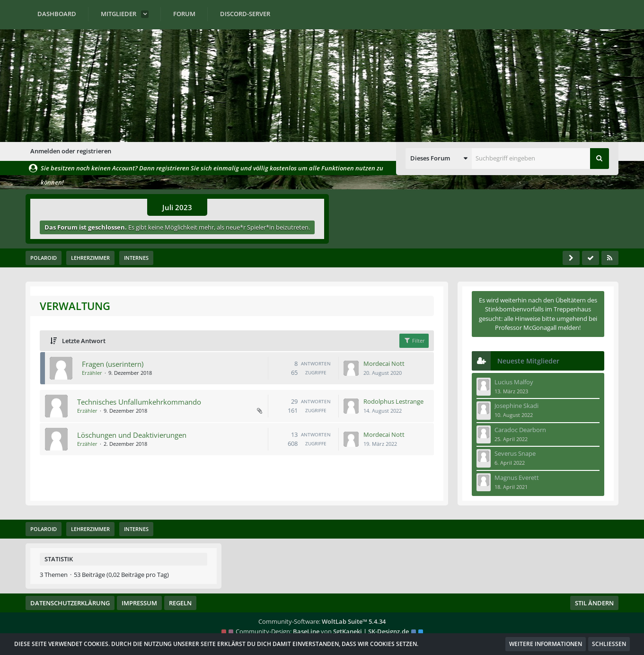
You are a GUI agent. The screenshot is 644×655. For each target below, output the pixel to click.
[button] (439, 159)
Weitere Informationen (546, 644)
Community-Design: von (322, 631)
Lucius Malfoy (514, 382)
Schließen (609, 644)
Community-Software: (322, 621)
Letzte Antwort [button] (83, 341)
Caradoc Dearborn (520, 430)
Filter (415, 340)
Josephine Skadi (516, 406)
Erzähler (92, 373)
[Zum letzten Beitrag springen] (352, 368)
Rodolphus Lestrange (394, 401)
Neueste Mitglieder (528, 361)
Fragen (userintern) (112, 363)
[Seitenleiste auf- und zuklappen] (571, 258)
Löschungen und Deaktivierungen (131, 434)
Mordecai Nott (384, 363)
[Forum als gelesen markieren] (591, 258)
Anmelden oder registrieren (71, 151)
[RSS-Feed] (610, 258)
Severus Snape (515, 453)
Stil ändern (594, 603)
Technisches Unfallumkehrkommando (139, 401)
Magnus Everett (517, 478)
